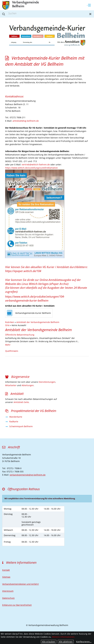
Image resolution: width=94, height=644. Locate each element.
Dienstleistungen (47, 382)
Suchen (4, 14)
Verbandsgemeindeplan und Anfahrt (20, 584)
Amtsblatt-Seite (21, 402)
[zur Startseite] (21, 5)
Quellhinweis (12, 351)
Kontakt (6, 570)
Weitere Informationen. (64, 637)
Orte (7, 325)
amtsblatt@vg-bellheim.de (26, 121)
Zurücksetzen (90, 14)
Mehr (8, 345)
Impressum (8, 591)
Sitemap (6, 577)
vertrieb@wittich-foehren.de (36, 165)
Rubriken (10, 322)
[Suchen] (47, 14)
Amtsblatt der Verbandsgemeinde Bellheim (38, 322)
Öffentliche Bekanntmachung (20, 335)
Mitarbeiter (11, 385)
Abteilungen (28, 385)
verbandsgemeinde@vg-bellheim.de (28, 475)
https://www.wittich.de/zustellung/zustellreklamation (31, 168)
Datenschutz (8, 598)
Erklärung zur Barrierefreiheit (17, 605)
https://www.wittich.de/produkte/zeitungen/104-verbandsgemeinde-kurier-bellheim (35, 299)
